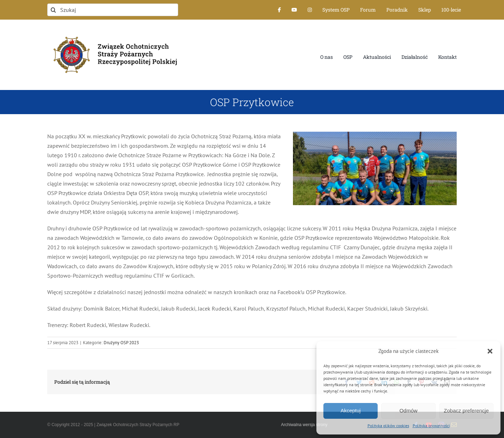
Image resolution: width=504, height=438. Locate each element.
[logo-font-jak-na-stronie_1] (113, 33)
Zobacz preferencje (466, 411)
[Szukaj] (113, 10)
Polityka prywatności (431, 426)
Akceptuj (351, 411)
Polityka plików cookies (388, 426)
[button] (490, 351)
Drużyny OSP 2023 (121, 343)
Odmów (408, 411)
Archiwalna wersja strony (304, 425)
